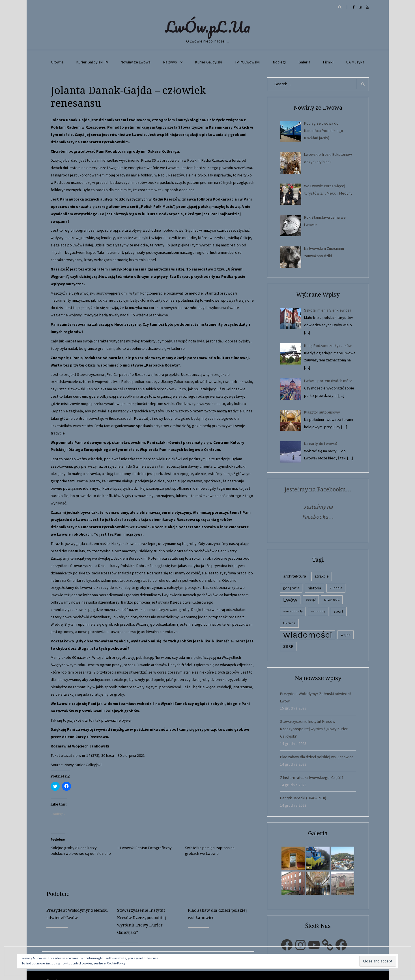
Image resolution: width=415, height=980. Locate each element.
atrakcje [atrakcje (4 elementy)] (322, 576)
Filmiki (328, 62)
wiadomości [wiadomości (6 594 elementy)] (308, 635)
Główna (57, 62)
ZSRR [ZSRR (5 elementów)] (288, 646)
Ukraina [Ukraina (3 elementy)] (289, 623)
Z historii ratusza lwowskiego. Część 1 (312, 777)
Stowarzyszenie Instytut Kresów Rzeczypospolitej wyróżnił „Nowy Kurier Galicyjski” (314, 729)
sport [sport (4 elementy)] (339, 611)
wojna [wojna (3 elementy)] (346, 635)
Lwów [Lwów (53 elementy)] (290, 600)
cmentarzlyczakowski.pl (71, 610)
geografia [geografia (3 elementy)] (291, 588)
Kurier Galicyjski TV (92, 62)
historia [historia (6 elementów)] (314, 588)
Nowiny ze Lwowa (136, 62)
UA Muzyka (355, 62)
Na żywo (170, 62)
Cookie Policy (116, 963)
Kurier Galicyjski (209, 62)
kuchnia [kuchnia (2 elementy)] (336, 588)
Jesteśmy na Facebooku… (318, 489)
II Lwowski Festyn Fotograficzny (145, 848)
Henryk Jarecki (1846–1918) (303, 798)
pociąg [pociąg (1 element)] (311, 600)
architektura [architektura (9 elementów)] (295, 576)
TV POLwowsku (248, 62)
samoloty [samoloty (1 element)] (318, 611)
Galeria (304, 62)
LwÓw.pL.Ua (208, 27)
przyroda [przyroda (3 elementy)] (332, 600)
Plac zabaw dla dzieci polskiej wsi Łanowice (317, 757)
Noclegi (279, 62)
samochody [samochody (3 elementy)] (293, 611)
